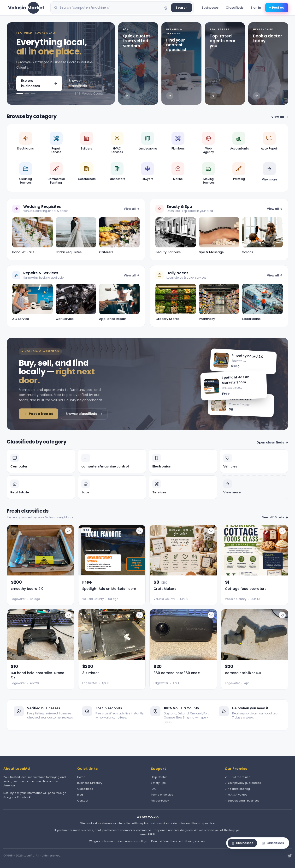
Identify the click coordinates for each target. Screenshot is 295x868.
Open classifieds (272, 442)
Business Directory (90, 783)
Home (81, 777)
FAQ (154, 789)
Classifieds (235, 8)
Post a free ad (38, 414)
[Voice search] (166, 8)
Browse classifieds (78, 83)
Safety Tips (158, 783)
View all (280, 117)
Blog (80, 795)
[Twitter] (290, 856)
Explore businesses (39, 83)
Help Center (159, 777)
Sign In (256, 8)
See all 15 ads (275, 517)
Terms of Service (162, 795)
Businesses (210, 8)
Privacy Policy (160, 801)
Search (182, 8)
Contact (83, 801)
